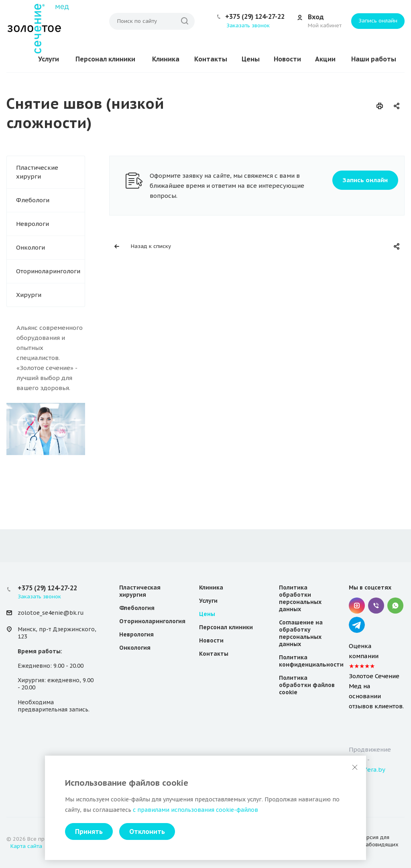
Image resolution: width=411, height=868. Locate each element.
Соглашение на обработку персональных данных (301, 633)
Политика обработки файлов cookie (307, 685)
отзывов (361, 706)
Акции (325, 59)
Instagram (357, 606)
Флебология (137, 608)
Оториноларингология (152, 621)
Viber (376, 606)
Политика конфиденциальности (311, 661)
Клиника (166, 59)
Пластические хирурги (37, 172)
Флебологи (33, 200)
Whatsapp (395, 606)
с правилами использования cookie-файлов (195, 810)
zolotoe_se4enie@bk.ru (51, 613)
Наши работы (374, 59)
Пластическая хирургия (140, 591)
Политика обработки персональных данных (300, 598)
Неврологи (33, 224)
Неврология (136, 634)
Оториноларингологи (48, 271)
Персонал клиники (105, 59)
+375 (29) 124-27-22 (255, 16)
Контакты (211, 59)
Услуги (49, 59)
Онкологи (31, 247)
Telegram (357, 625)
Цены (251, 59)
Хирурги (29, 295)
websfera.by (367, 769)
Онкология (135, 648)
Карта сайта (26, 846)
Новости (287, 59)
